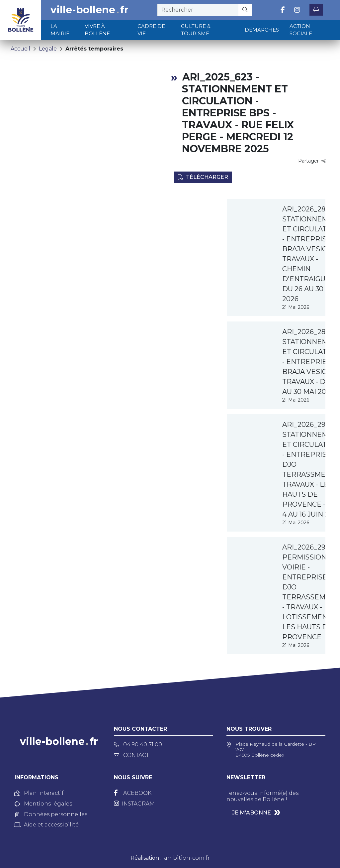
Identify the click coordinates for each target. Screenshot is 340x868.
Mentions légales (43, 804)
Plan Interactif (39, 793)
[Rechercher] (245, 10)
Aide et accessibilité (47, 825)
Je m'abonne (252, 813)
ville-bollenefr (89, 10)
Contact (131, 755)
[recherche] (198, 10)
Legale (48, 49)
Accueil (20, 49)
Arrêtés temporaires (94, 49)
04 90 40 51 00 (138, 744)
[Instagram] (134, 804)
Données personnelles (51, 814)
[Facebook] (133, 793)
